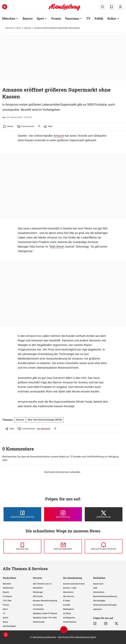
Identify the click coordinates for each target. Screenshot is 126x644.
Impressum (98, 584)
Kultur (112, 18)
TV (88, 18)
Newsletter (38, 588)
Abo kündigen (99, 601)
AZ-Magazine (69, 618)
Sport (40, 18)
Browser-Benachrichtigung (45, 601)
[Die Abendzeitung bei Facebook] (22, 514)
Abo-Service (69, 596)
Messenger (38, 592)
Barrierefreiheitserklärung (105, 596)
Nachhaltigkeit (9, 626)
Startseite (9, 28)
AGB (95, 588)
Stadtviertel (8, 588)
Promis (56, 18)
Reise (5, 622)
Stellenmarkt (39, 622)
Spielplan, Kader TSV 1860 (45, 618)
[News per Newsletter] (63, 546)
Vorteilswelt (38, 609)
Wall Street (57, 247)
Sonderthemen (70, 622)
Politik (99, 18)
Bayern (28, 18)
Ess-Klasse (38, 605)
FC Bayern (7, 596)
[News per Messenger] (22, 546)
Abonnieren (68, 592)
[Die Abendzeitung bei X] (104, 514)
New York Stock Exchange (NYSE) (45, 420)
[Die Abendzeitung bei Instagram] (63, 514)
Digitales (28, 28)
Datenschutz (99, 592)
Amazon (59, 136)
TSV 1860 (7, 601)
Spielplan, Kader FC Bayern (45, 613)
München (9, 18)
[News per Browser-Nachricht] (104, 546)
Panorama (72, 18)
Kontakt (67, 605)
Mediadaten (69, 609)
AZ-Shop (67, 613)
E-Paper (67, 601)
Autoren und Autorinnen (74, 584)
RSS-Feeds (38, 596)
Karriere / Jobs (70, 588)
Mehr (19, 28)
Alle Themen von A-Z (42, 584)
